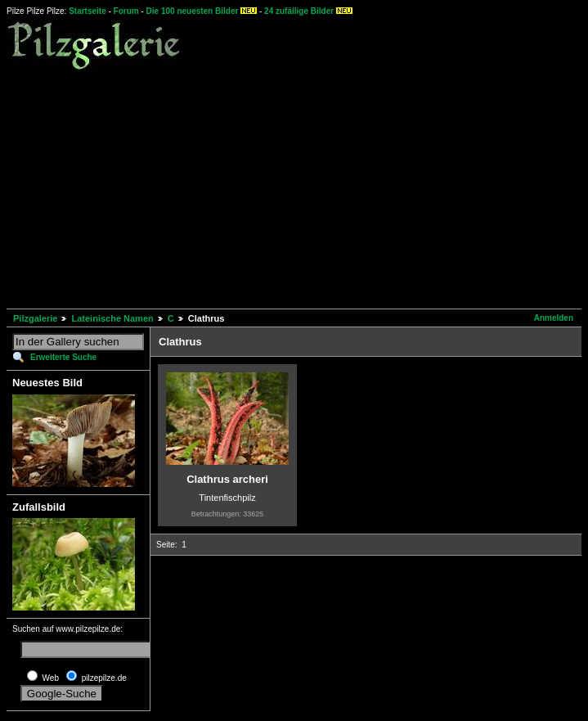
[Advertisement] (297, 187)
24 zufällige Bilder (299, 11)
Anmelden (554, 318)
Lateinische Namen (112, 318)
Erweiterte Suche (63, 357)
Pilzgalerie (35, 318)
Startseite (88, 11)
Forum (126, 11)
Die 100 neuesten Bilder (193, 11)
